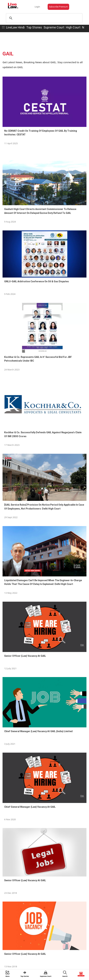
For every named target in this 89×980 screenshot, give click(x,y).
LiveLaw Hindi (15, 27)
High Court (73, 27)
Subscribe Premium (58, 7)
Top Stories (34, 27)
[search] (44, 18)
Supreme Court (54, 27)
